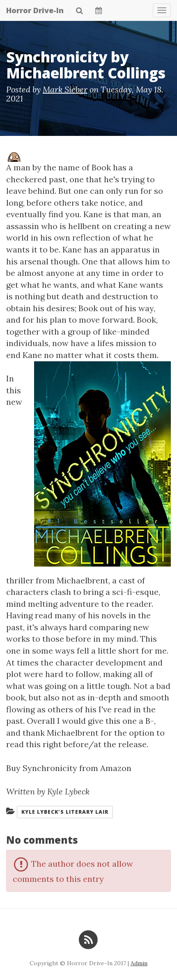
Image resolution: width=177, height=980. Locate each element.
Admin (139, 963)
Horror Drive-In (35, 10)
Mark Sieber (65, 89)
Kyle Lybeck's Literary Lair (65, 812)
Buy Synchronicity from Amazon (69, 768)
